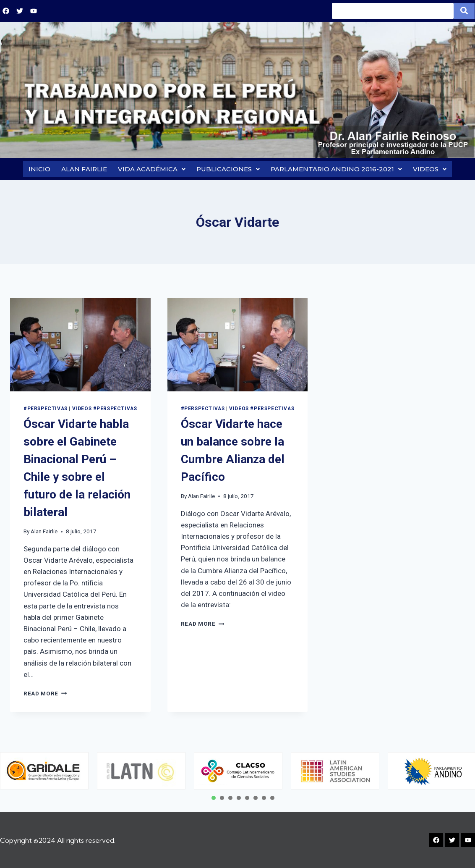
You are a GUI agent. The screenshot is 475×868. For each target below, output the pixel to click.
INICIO (39, 170)
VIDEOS (430, 170)
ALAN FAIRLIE (84, 170)
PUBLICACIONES (228, 170)
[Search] (393, 11)
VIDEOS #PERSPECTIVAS (105, 411)
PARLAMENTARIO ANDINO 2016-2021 (336, 170)
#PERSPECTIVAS (46, 411)
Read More (45, 696)
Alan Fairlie (44, 534)
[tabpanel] (141, 771)
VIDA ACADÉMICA (152, 170)
